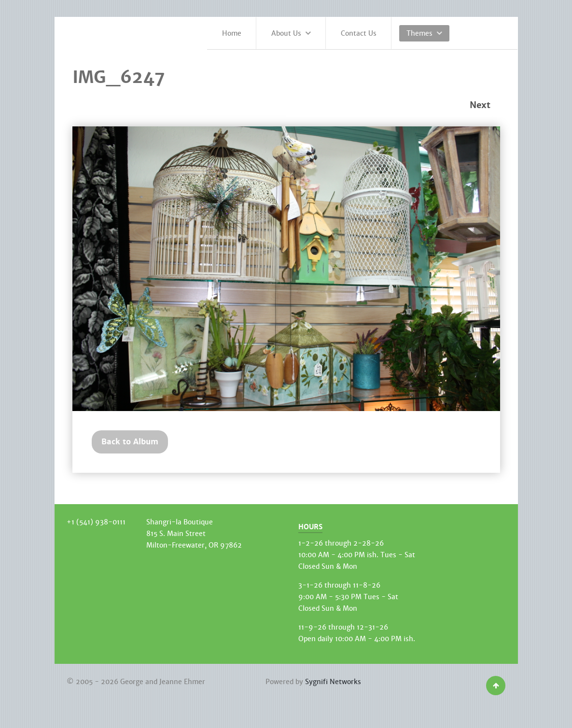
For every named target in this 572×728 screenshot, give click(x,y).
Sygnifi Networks (333, 682)
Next (480, 105)
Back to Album (130, 442)
